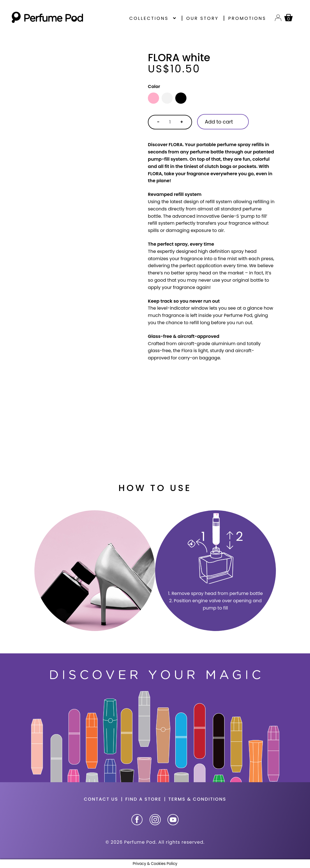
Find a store (143, 799)
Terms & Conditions (197, 799)
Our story (202, 18)
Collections (149, 18)
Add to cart (219, 122)
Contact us (101, 799)
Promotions (247, 18)
